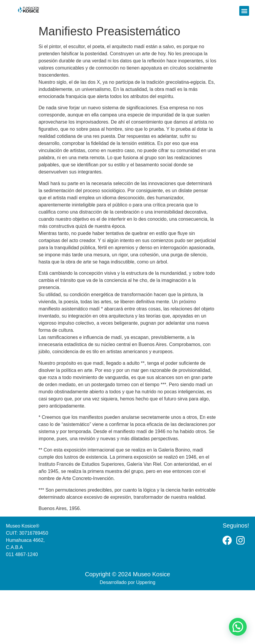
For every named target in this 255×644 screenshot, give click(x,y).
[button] (244, 11)
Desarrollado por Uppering (128, 582)
